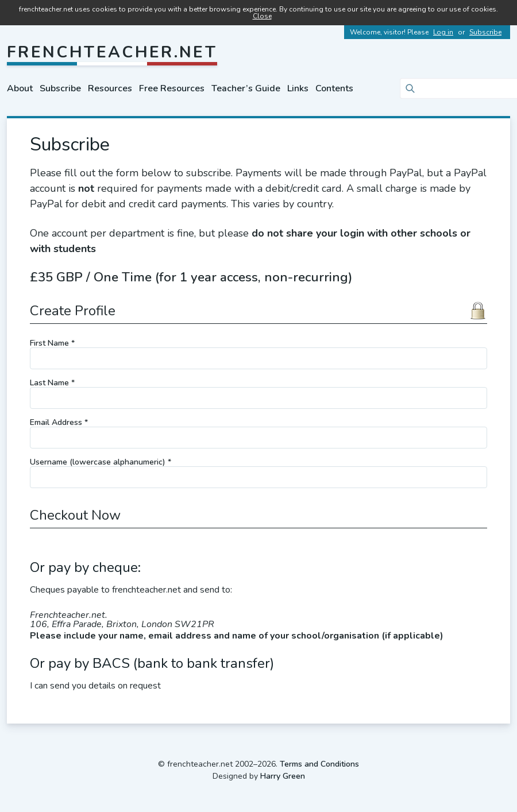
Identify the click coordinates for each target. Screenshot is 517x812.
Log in (443, 32)
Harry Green (283, 776)
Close (262, 16)
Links (298, 88)
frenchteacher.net (112, 52)
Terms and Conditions (319, 764)
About (20, 88)
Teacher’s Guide (246, 88)
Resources (110, 88)
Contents (334, 88)
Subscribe (485, 32)
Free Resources (172, 88)
